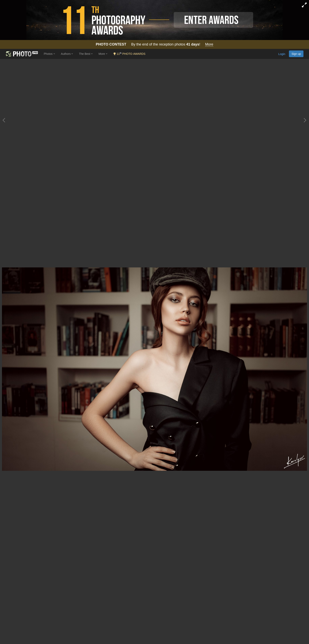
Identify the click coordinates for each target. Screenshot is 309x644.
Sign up (296, 54)
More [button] (103, 54)
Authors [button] (67, 54)
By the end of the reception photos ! (154, 44)
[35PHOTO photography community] (21, 54)
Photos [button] (49, 54)
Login (282, 54)
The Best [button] (86, 54)
